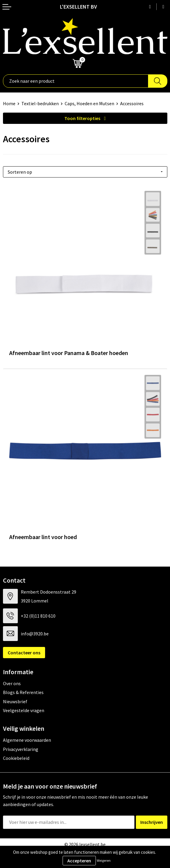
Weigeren (104, 860)
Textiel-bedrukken (40, 103)
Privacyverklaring (21, 749)
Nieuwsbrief (15, 701)
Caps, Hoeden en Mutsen (89, 103)
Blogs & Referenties (23, 692)
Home (9, 103)
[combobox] (76, 81)
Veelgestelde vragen (24, 710)
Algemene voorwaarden (27, 740)
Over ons (12, 683)
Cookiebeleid (16, 758)
